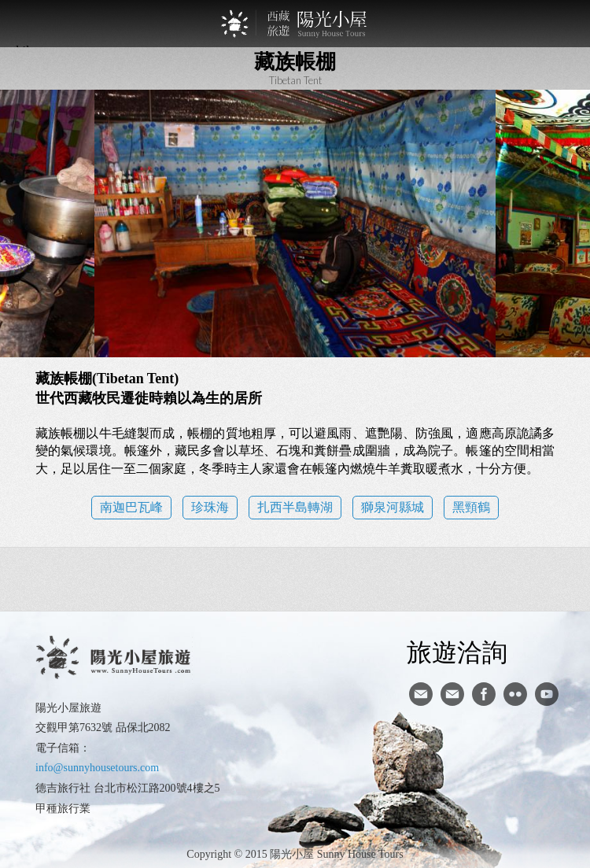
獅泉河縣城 (393, 507)
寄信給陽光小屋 (421, 694)
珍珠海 (210, 507)
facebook (484, 694)
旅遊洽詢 (457, 652)
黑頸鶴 (471, 507)
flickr (515, 694)
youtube (547, 694)
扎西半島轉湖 (295, 507)
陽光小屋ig (452, 694)
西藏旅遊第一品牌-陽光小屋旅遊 (295, 24)
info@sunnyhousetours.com (97, 768)
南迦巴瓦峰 (131, 507)
